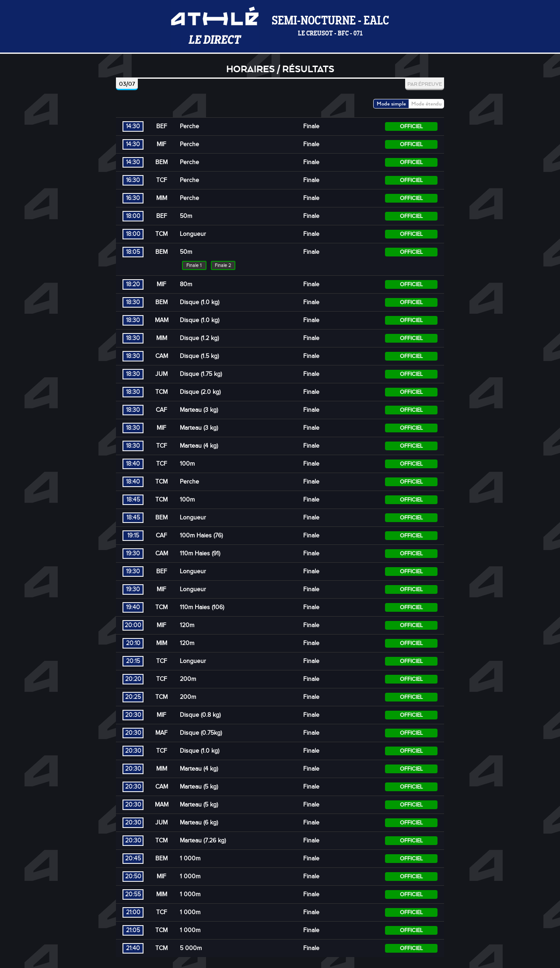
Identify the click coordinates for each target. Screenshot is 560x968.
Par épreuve (425, 84)
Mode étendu (426, 103)
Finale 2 (223, 265)
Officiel (411, 126)
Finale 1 (194, 265)
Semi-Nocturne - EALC (331, 26)
